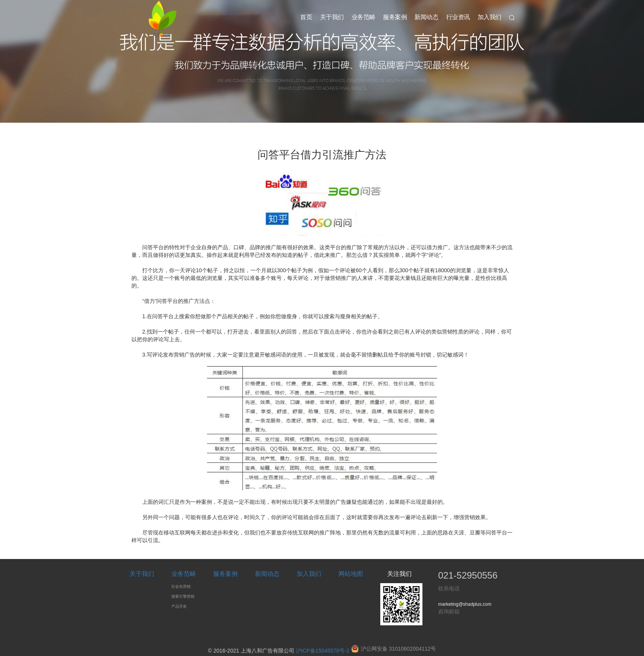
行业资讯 (458, 17)
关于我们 (332, 17)
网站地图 (351, 574)
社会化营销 (181, 586)
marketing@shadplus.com (465, 604)
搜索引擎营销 (183, 596)
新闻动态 (426, 17)
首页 (306, 17)
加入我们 (490, 17)
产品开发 (179, 606)
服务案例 (395, 17)
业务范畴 (363, 17)
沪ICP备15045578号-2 (323, 651)
